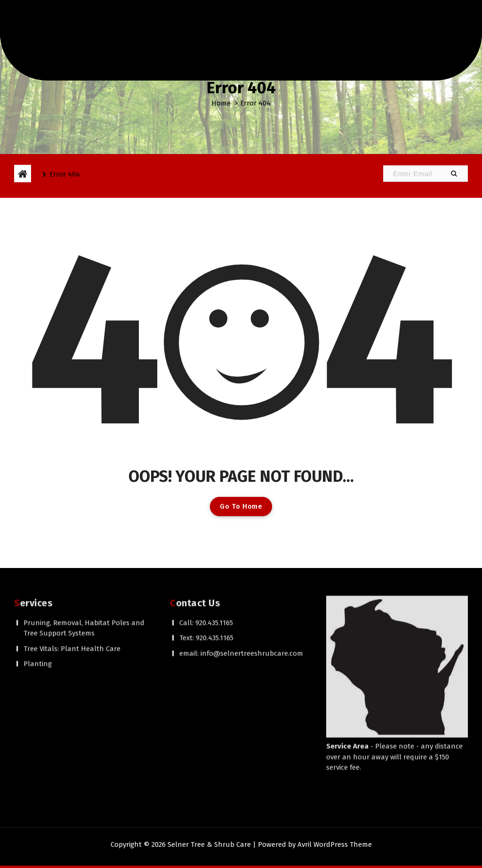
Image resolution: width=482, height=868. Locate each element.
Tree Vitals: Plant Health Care (72, 565)
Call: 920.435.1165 (206, 539)
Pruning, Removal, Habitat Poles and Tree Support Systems (84, 545)
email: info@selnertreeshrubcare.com (241, 570)
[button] (454, 174)
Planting (38, 580)
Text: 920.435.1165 (206, 554)
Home (221, 103)
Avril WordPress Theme (335, 844)
